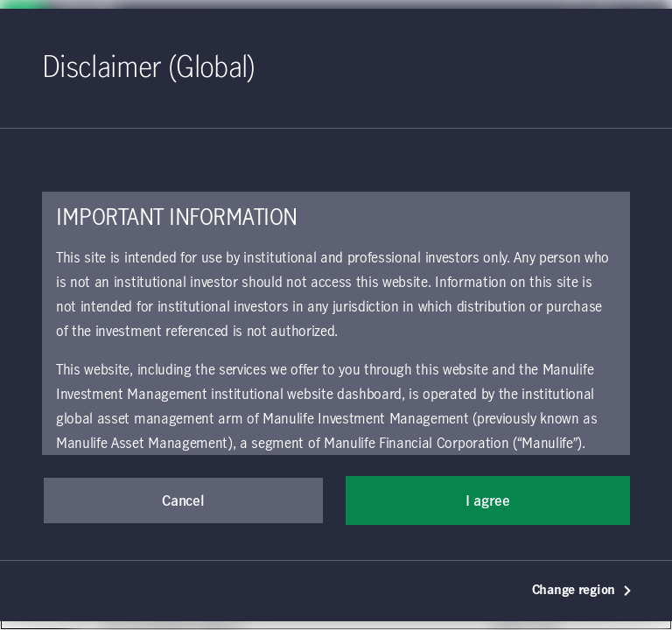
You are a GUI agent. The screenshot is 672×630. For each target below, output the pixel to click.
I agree (488, 501)
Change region (582, 591)
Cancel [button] (183, 501)
